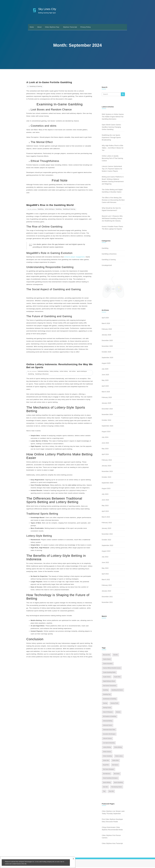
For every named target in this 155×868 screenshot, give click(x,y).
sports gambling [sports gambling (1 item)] (118, 783)
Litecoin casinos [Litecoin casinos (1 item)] (107, 739)
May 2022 (105, 569)
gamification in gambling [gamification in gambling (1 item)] (110, 699)
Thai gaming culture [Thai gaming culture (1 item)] (117, 788)
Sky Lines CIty (47, 9)
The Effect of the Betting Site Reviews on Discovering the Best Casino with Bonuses (113, 200)
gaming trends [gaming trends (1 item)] (107, 708)
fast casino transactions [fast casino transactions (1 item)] (110, 686)
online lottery (64, 371)
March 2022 (106, 580)
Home (32, 27)
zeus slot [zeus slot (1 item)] (111, 792)
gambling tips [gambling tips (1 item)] (107, 695)
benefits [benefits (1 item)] (116, 655)
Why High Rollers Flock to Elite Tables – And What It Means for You (113, 148)
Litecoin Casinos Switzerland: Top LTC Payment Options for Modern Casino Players (112, 169)
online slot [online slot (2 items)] (106, 761)
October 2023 (106, 478)
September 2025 (107, 358)
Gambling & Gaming (36, 86)
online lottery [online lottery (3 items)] (119, 757)
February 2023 (107, 523)
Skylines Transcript (70, 27)
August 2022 (106, 552)
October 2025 (106, 353)
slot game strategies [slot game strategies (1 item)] (109, 770)
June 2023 (105, 501)
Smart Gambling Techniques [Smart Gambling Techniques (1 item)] (110, 779)
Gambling (41, 209)
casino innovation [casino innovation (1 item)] (108, 664)
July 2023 (105, 495)
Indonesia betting (43, 371)
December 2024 (107, 410)
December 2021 (107, 597)
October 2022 (106, 540)
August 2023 (106, 489)
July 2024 (105, 438)
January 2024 (106, 466)
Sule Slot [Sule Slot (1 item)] (105, 788)
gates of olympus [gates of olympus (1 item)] (108, 713)
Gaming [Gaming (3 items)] (105, 704)
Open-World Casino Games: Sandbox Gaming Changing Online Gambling (112, 127)
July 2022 (105, 558)
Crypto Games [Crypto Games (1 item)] (107, 677)
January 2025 (106, 404)
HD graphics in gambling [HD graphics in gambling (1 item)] (110, 717)
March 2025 (106, 392)
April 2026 (105, 318)
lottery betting (54, 371)
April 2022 (105, 575)
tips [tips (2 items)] (104, 792)
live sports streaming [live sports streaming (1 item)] (109, 743)
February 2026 (107, 330)
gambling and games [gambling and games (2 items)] (117, 691)
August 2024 (106, 432)
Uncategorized (107, 265)
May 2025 (105, 381)
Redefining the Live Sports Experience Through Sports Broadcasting (111, 137)
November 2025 (107, 347)
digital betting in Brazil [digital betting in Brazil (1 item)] (109, 682)
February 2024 (107, 461)
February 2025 (107, 398)
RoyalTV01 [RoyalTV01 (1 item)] (106, 765)
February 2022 (107, 586)
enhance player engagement (74, 257)
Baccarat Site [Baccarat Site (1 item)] (107, 655)
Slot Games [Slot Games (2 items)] (115, 765)
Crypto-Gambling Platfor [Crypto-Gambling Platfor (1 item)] (109, 673)
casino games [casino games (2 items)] (107, 660)
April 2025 (105, 387)
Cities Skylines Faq (52, 27)
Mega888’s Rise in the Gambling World (50, 205)
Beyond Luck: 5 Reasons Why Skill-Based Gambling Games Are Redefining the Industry (112, 218)
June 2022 (105, 563)
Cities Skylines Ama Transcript (112, 844)
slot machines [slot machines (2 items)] (107, 774)
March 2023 (106, 518)
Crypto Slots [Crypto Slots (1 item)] (117, 677)
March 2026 (106, 324)
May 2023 (105, 506)
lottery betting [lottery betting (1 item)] (107, 748)
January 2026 (106, 336)
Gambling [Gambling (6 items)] (106, 691)
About (39, 27)
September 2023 (107, 484)
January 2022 (106, 592)
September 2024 (107, 427)
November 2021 (107, 603)
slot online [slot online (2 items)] (117, 774)
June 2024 (105, 444)
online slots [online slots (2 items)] (115, 761)
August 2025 (106, 364)
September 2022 (107, 546)
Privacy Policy (86, 27)
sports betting (81, 371)
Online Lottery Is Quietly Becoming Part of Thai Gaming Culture (112, 158)
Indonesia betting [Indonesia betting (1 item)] (108, 721)
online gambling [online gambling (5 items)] (107, 757)
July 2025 (105, 370)
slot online (72, 371)
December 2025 (107, 341)
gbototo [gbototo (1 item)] (118, 713)
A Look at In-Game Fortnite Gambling (49, 82)
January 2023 (106, 529)
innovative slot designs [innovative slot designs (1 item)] (109, 735)
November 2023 (107, 472)
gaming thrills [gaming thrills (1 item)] (114, 704)
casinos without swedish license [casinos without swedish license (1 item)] (112, 669)
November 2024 (107, 415)
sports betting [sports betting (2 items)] (107, 783)
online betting (49, 209)
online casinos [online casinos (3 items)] (107, 752)
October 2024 (106, 421)
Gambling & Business (42, 374)
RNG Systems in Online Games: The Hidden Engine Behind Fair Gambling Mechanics (113, 117)
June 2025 (105, 375)
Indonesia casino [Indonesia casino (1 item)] (108, 726)
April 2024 (105, 455)
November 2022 (107, 535)
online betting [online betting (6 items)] (118, 748)
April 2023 (105, 512)
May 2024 (105, 449)
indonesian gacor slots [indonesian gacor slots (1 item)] (109, 730)
